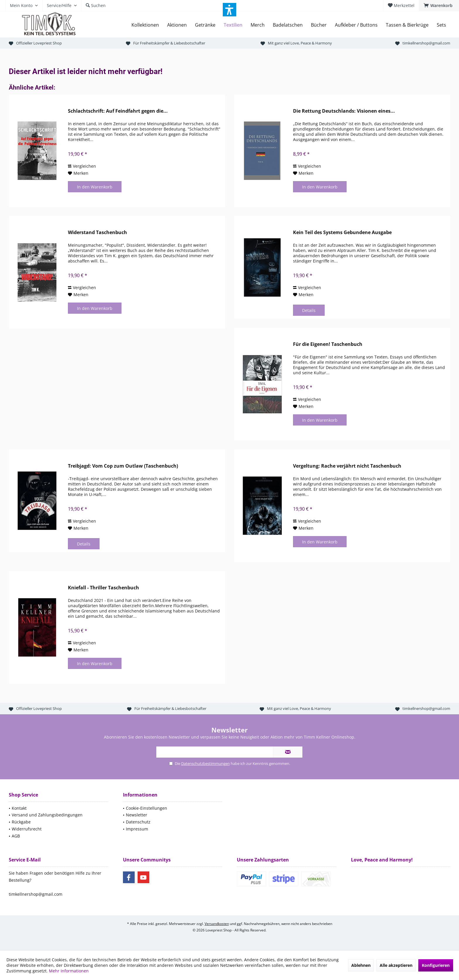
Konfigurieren (436, 965)
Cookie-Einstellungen (147, 808)
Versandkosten (217, 924)
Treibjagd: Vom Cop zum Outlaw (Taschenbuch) (123, 466)
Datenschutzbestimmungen (205, 763)
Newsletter (137, 815)
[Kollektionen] (145, 25)
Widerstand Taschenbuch (97, 232)
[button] (229, 10)
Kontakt (19, 808)
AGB (16, 836)
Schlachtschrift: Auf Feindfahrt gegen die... (118, 111)
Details (309, 310)
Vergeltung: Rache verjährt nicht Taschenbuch (347, 466)
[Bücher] (319, 25)
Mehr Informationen (69, 971)
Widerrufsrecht (27, 829)
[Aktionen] (177, 25)
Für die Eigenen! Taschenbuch (328, 344)
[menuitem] (439, 6)
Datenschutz (138, 822)
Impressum (137, 829)
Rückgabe (21, 822)
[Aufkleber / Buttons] (356, 25)
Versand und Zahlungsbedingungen (47, 815)
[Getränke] (205, 25)
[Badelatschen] (288, 25)
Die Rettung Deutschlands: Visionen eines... (344, 111)
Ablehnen (361, 965)
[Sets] (441, 25)
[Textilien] (233, 25)
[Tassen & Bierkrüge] (407, 25)
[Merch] (258, 25)
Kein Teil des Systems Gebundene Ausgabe (342, 232)
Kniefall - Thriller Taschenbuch (103, 588)
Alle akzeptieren (396, 965)
